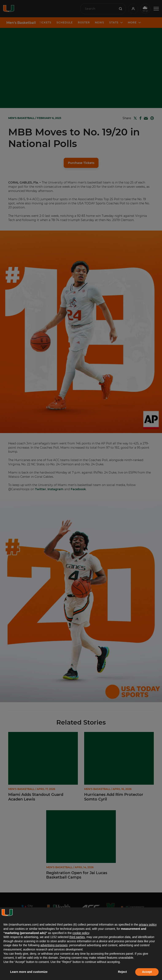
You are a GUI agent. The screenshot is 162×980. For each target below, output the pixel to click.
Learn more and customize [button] (29, 972)
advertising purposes (54, 945)
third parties (77, 937)
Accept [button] (147, 972)
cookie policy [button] (81, 933)
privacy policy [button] (148, 925)
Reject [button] (122, 972)
